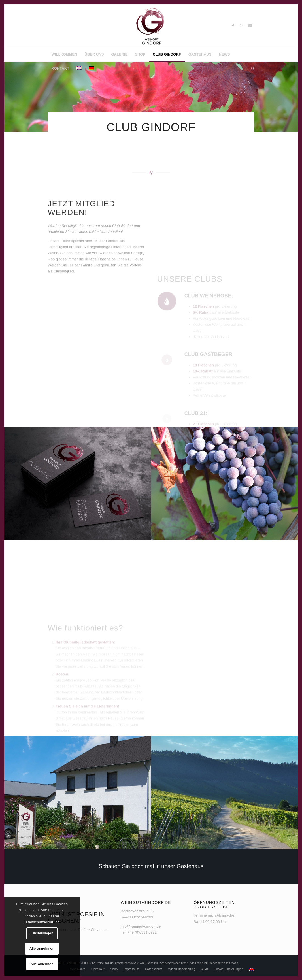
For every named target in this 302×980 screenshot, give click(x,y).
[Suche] (251, 69)
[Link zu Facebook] (233, 26)
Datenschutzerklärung (42, 922)
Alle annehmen (42, 949)
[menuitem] (64, 54)
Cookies (61, 904)
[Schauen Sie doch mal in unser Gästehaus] (151, 866)
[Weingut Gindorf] (151, 26)
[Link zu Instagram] (241, 26)
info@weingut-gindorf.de (141, 926)
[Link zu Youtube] (250, 26)
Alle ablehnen (42, 964)
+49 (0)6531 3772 (142, 932)
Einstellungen (42, 933)
